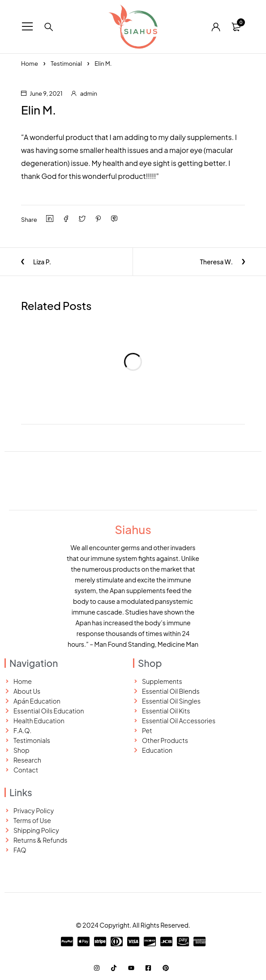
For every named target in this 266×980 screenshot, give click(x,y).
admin (89, 93)
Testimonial (66, 64)
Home (30, 64)
